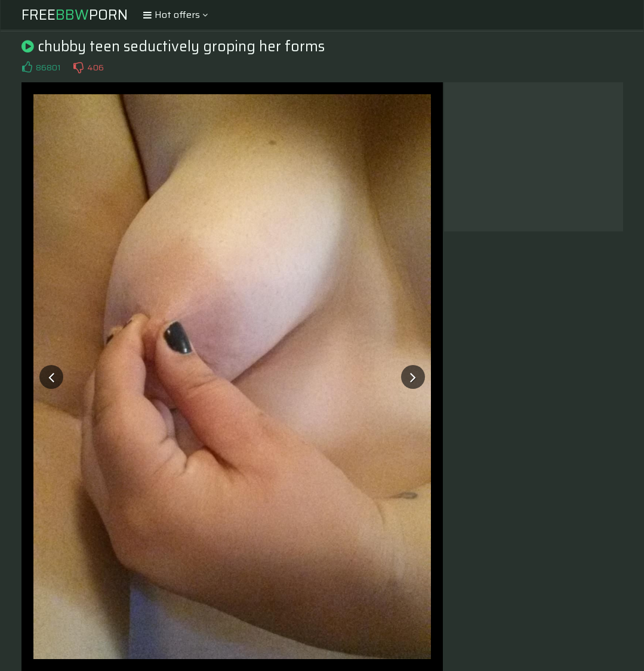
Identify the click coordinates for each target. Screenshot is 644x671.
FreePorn (75, 15)
